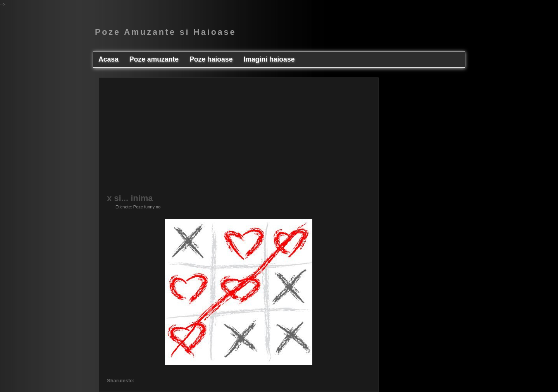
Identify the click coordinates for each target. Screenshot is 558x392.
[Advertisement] (239, 140)
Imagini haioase (269, 59)
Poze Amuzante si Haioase (165, 32)
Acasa (108, 59)
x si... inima (130, 198)
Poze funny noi (147, 207)
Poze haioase (211, 59)
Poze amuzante (154, 59)
